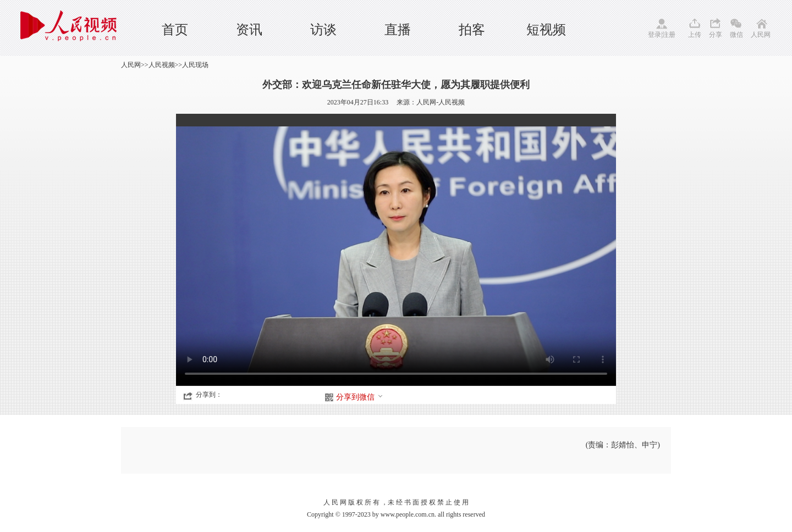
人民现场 (195, 65)
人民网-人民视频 (441, 102)
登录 (654, 35)
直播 (398, 30)
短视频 (546, 30)
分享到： (209, 395)
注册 (669, 35)
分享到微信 (360, 397)
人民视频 (162, 65)
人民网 (761, 35)
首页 (175, 30)
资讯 (249, 30)
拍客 (472, 30)
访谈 (323, 30)
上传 (695, 35)
